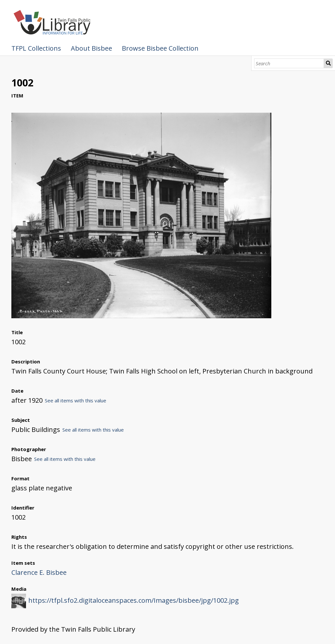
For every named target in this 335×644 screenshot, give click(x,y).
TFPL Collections (36, 48)
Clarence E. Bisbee (39, 572)
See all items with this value (76, 400)
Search (328, 63)
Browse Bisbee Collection (160, 48)
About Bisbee (91, 48)
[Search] (289, 63)
